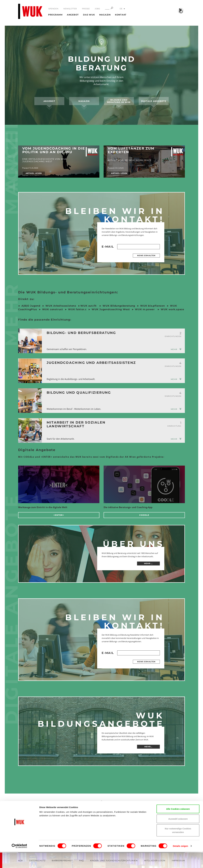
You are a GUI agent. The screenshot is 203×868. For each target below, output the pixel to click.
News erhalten (146, 255)
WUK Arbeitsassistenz (61, 306)
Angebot (73, 15)
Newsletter (70, 9)
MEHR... (148, 747)
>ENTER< (59, 515)
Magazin (105, 15)
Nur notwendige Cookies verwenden (178, 846)
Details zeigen (180, 862)
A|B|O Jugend (31, 306)
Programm (55, 15)
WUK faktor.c (77, 309)
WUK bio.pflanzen (152, 306)
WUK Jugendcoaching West (110, 309)
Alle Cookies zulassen (178, 825)
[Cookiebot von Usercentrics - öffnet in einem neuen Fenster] (19, 862)
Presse (86, 9)
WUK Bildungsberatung (118, 306)
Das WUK (89, 15)
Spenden (53, 9)
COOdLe (144, 515)
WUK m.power (145, 309)
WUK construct (53, 309)
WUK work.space (172, 309)
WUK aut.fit (89, 306)
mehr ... (148, 563)
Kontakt (121, 15)
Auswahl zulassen (178, 835)
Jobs (97, 9)
